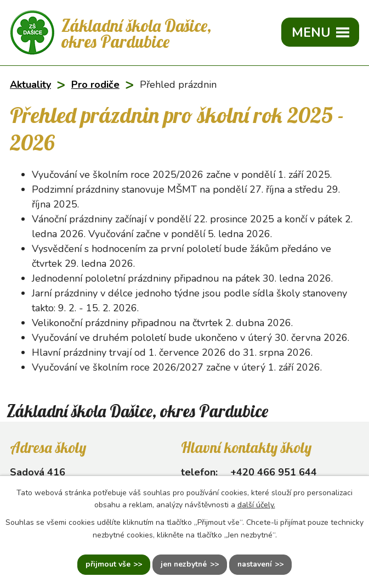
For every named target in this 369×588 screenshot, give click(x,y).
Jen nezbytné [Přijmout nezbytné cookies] (183, 565)
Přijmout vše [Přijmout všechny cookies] (106, 565)
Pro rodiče (95, 85)
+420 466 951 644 (274, 472)
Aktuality (30, 85)
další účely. (256, 505)
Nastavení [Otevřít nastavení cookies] (255, 565)
